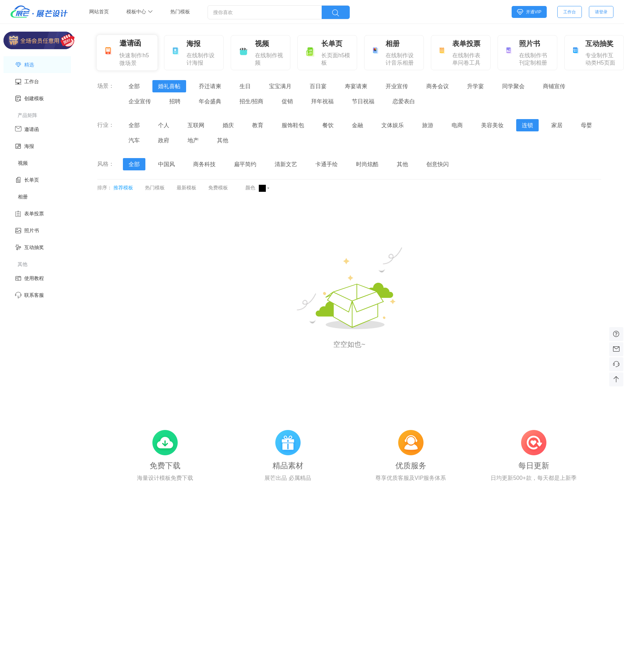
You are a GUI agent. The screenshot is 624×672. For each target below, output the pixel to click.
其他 (223, 140)
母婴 (586, 125)
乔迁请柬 (210, 86)
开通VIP (529, 12)
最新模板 (186, 188)
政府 (164, 140)
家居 (557, 125)
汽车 (134, 140)
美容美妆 (492, 125)
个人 (164, 125)
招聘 (175, 101)
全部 (134, 86)
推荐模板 (123, 188)
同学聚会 (513, 86)
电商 (457, 125)
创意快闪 (438, 164)
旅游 (428, 125)
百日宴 (318, 86)
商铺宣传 (554, 86)
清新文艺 (286, 164)
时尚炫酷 (367, 164)
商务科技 (204, 164)
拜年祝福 (322, 101)
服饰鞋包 (293, 125)
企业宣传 (140, 101)
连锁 (527, 125)
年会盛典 (210, 101)
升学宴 (475, 86)
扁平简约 (245, 164)
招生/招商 (251, 101)
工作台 (570, 12)
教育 (258, 125)
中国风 (166, 164)
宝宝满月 (280, 86)
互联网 (196, 125)
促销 (287, 101)
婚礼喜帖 (169, 86)
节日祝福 (363, 101)
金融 (357, 125)
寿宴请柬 (356, 86)
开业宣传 (397, 86)
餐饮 (328, 125)
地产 (193, 140)
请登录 (601, 12)
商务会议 (438, 86)
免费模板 (218, 188)
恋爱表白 (404, 101)
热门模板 (155, 188)
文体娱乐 (393, 125)
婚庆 (228, 125)
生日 (245, 86)
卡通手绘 (327, 164)
